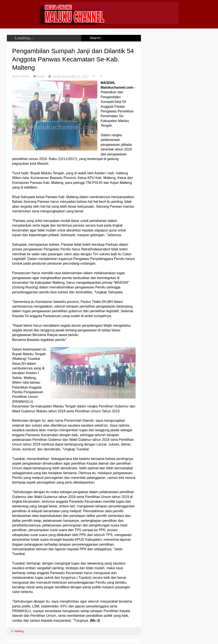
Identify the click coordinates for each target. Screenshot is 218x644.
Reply (41, 76)
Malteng (19, 631)
